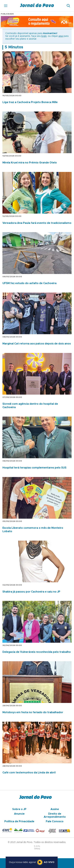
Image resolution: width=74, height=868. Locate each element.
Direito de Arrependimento (55, 815)
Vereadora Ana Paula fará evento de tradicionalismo (37, 223)
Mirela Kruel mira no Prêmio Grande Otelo (30, 163)
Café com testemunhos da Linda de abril (29, 773)
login (44, 36)
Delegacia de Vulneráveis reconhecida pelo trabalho (37, 652)
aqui (61, 36)
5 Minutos (14, 47)
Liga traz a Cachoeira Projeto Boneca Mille (30, 102)
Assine (55, 809)
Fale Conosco (55, 821)
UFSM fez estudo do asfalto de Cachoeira (29, 283)
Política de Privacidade (19, 821)
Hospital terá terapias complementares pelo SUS (34, 468)
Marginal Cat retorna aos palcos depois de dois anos (37, 344)
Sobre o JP (19, 809)
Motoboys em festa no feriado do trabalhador (33, 712)
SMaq (37, 849)
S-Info (37, 846)
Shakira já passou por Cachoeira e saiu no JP (31, 592)
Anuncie (19, 814)
